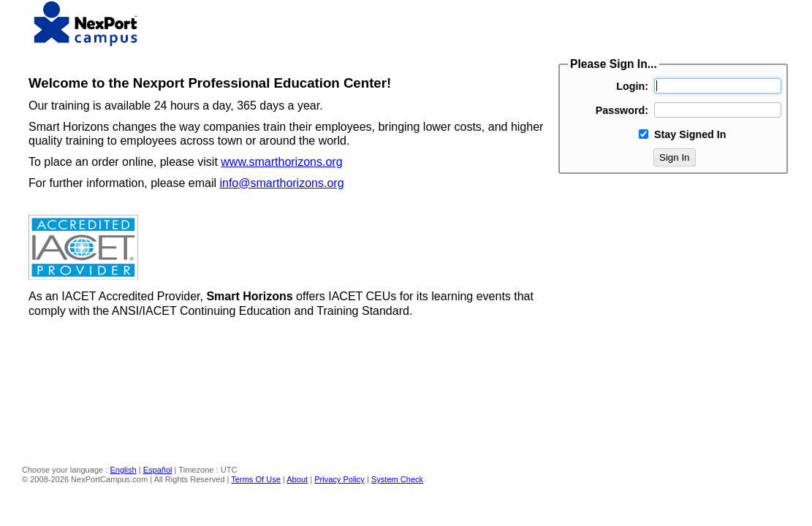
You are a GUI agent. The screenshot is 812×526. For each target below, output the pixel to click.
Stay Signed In (690, 134)
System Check (397, 479)
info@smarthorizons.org (281, 183)
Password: (622, 110)
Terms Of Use (256, 479)
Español (158, 470)
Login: (632, 86)
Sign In (675, 157)
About (297, 479)
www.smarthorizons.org (281, 162)
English (123, 470)
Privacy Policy (339, 479)
